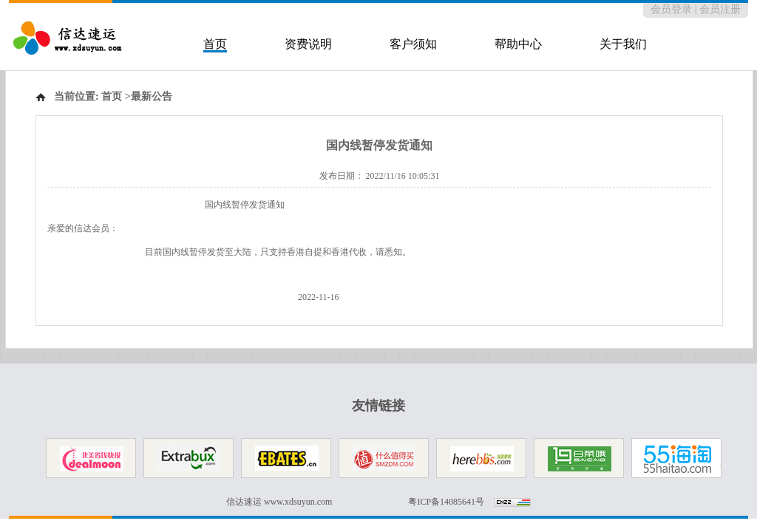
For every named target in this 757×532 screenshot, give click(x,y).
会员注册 (720, 9)
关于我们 (623, 44)
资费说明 (308, 44)
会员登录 (671, 9)
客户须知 (413, 44)
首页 (215, 44)
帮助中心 (518, 44)
